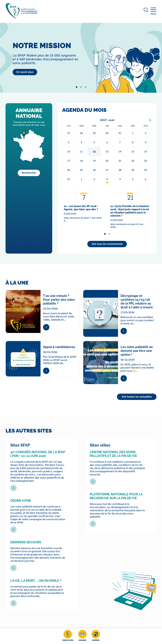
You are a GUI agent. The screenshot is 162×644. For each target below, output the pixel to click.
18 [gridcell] (81, 161)
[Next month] (150, 120)
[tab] (77, 87)
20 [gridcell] (107, 161)
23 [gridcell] (146, 161)
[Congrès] (82, 636)
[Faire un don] (68, 636)
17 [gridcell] (69, 161)
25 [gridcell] (81, 170)
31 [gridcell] (69, 179)
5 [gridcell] (133, 179)
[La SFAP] (25, 72)
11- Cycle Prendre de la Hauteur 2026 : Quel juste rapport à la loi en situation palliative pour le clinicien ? (130, 211)
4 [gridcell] (120, 179)
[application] (107, 151)
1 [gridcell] (81, 179)
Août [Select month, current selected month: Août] (104, 120)
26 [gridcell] (94, 170)
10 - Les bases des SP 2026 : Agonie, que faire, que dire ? (81, 208)
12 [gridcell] (94, 152)
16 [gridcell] (146, 152)
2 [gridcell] (94, 179)
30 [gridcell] (146, 170)
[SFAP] (22, 18)
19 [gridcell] (94, 161)
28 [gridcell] (120, 170)
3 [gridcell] (107, 179)
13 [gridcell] (107, 152)
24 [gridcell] (69, 170)
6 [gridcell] (146, 179)
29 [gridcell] (133, 170)
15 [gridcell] (133, 152)
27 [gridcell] (107, 170)
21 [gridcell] (120, 161)
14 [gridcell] (120, 152)
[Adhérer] (96, 636)
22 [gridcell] (133, 161)
